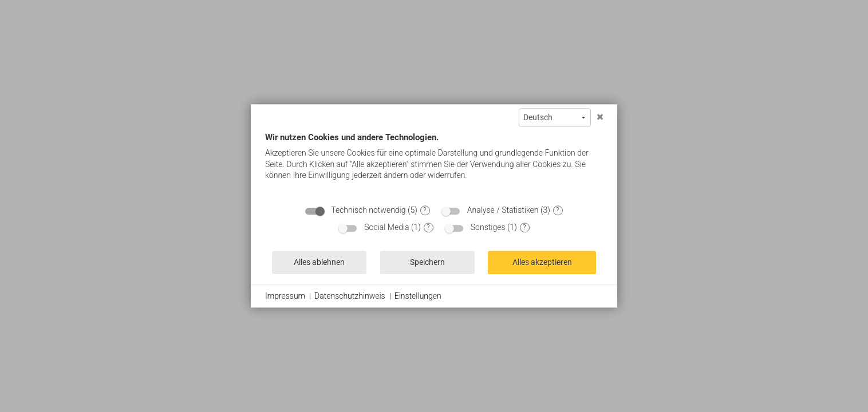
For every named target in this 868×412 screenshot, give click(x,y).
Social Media (386, 227)
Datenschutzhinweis (350, 296)
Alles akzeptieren (542, 262)
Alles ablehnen (319, 262)
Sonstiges (488, 227)
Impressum (285, 296)
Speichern (427, 262)
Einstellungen (418, 296)
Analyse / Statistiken (503, 210)
